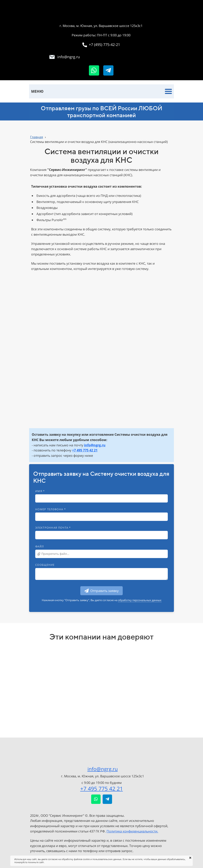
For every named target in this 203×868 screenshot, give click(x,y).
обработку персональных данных (140, 600)
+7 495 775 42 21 (102, 789)
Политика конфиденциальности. (132, 831)
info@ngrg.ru (103, 769)
